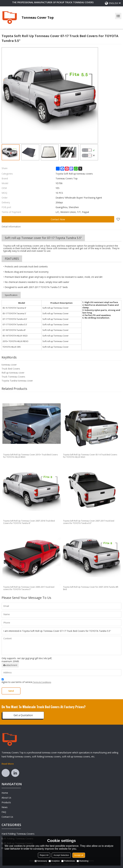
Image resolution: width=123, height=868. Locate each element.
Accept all (79, 855)
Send (11, 691)
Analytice (54, 861)
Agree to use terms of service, (26, 681)
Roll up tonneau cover (13, 373)
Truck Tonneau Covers (13, 377)
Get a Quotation (23, 715)
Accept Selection (61, 855)
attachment (10, 665)
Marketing (83, 861)
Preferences (68, 861)
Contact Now (58, 219)
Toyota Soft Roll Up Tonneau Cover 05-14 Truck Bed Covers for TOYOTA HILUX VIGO (90, 456)
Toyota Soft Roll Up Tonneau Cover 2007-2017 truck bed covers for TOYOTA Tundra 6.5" (89, 522)
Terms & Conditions (42, 682)
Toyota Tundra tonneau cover (17, 381)
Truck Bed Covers (11, 369)
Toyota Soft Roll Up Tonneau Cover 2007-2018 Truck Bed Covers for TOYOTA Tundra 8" (29, 522)
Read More (8, 764)
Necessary (41, 861)
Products (6, 802)
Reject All (44, 855)
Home (5, 793)
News (5, 807)
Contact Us (7, 817)
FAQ (4, 812)
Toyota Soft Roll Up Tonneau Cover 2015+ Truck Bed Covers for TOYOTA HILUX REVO (30, 456)
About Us (6, 798)
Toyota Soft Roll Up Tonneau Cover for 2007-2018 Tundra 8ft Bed (91, 588)
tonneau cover (9, 365)
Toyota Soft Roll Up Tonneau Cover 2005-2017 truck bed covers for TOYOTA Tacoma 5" (29, 588)
